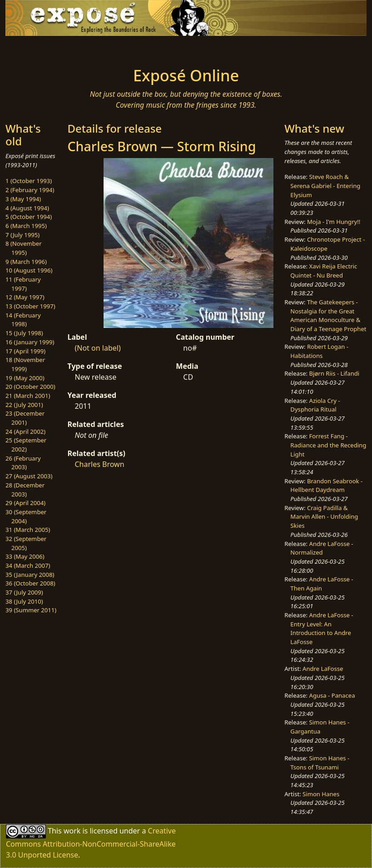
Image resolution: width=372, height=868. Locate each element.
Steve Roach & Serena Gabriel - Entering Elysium (325, 186)
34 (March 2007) (28, 565)
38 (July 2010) (24, 601)
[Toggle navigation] (46, 49)
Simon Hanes (321, 794)
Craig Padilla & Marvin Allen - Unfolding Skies (324, 517)
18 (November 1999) (25, 364)
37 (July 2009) (24, 592)
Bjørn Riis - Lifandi (335, 373)
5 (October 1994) (29, 217)
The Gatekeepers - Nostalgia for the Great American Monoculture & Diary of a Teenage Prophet (328, 315)
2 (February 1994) (30, 190)
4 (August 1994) (27, 208)
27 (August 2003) (29, 476)
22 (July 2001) (24, 405)
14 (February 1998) (23, 320)
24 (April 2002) (25, 432)
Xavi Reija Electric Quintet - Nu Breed (324, 271)
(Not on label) (97, 348)
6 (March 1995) (26, 226)
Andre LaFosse (323, 669)
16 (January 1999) (30, 342)
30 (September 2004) (26, 516)
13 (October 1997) (30, 306)
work (72, 831)
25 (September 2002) (26, 445)
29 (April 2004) (25, 503)
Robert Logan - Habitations (319, 351)
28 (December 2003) (25, 490)
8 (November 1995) (24, 248)
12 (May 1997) (25, 297)
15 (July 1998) (24, 333)
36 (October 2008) (30, 583)
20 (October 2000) (30, 387)
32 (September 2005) (26, 543)
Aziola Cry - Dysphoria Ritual (315, 405)
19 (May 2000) (25, 378)
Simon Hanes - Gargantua (320, 727)
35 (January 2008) (30, 575)
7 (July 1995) (22, 235)
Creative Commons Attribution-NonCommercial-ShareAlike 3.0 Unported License (91, 843)
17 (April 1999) (25, 351)
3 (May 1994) (23, 199)
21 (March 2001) (28, 396)
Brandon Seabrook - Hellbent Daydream (326, 486)
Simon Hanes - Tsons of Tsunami (320, 763)
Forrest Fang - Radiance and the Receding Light (328, 445)
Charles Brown (99, 464)
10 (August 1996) (29, 270)
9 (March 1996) (26, 262)
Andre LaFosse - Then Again (322, 584)
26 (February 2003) (23, 463)
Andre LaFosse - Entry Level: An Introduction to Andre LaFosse (322, 628)
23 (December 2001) (25, 418)
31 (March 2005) (28, 530)
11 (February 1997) (23, 284)
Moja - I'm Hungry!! (334, 222)
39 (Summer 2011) (31, 610)
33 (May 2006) (25, 556)
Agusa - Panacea (332, 695)
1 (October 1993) (29, 181)
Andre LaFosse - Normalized (322, 548)
